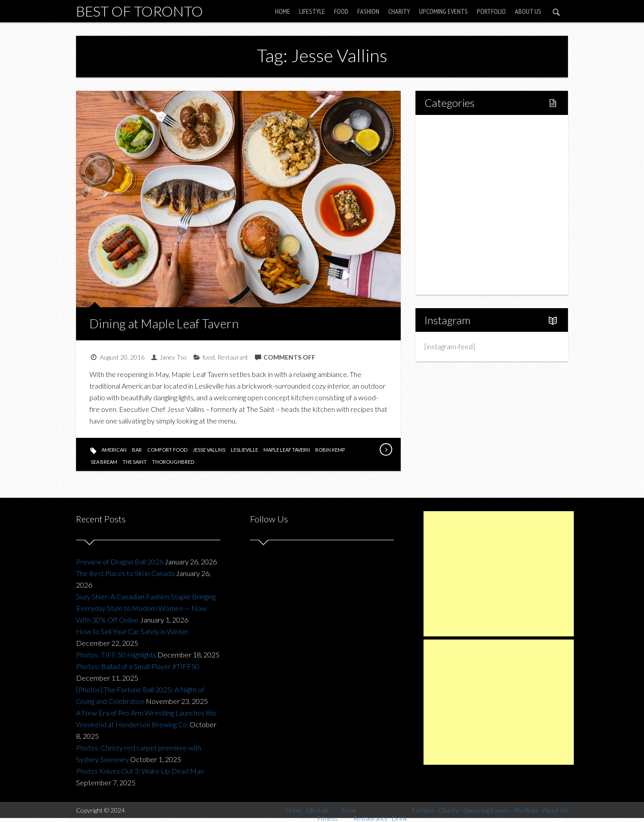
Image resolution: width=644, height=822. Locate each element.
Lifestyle (312, 11)
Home (283, 11)
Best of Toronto (140, 11)
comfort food (167, 450)
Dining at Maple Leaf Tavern (164, 323)
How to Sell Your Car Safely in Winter (132, 631)
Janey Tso (173, 357)
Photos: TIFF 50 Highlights (116, 655)
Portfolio (491, 11)
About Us (528, 11)
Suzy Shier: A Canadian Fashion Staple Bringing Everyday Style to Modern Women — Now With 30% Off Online (146, 608)
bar (137, 450)
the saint (135, 462)
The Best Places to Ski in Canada (125, 573)
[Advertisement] (499, 574)
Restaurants (462, 189)
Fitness (454, 159)
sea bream (104, 462)
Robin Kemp (330, 450)
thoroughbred (173, 462)
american (114, 450)
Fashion (368, 11)
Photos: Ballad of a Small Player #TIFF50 (138, 666)
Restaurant (233, 357)
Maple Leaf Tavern (287, 450)
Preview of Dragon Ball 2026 (120, 561)
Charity (399, 11)
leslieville (244, 450)
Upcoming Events (443, 11)
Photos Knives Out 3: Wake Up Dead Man (140, 771)
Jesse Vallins (209, 450)
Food (341, 11)
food (209, 357)
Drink (452, 205)
